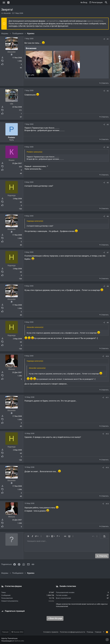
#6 (108, 216)
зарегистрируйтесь (95, 21)
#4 (108, 147)
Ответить (105, 83)
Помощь (90, 632)
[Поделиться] (104, 39)
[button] (4, 3)
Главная (98, 632)
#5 (108, 183)
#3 (108, 125)
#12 (107, 434)
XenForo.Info (19, 641)
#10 (107, 356)
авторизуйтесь (53, 21)
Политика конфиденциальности (72, 632)
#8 (108, 286)
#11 (107, 398)
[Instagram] (107, 640)
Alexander (7, 13)
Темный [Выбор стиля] (5, 632)
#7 (108, 253)
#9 (108, 323)
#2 (108, 91)
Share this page (55, 618)
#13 (107, 468)
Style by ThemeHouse (9, 638)
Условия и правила (51, 632)
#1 (108, 39)
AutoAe (51, 601)
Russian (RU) (17, 632)
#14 (107, 504)
